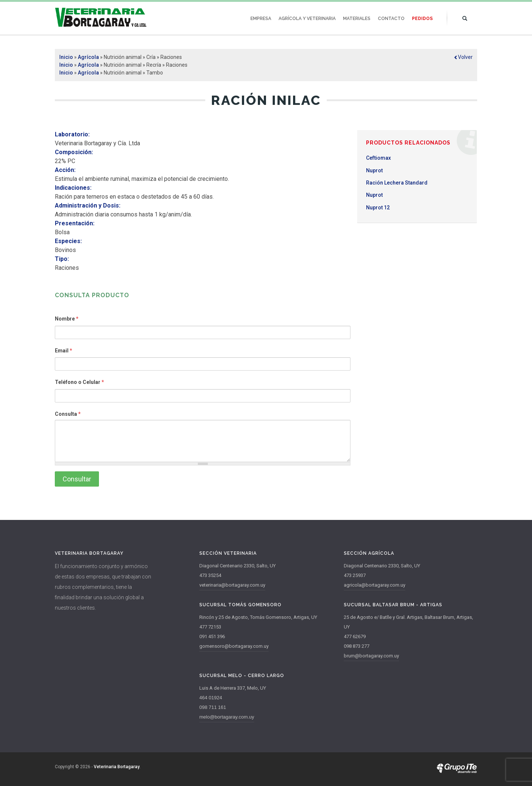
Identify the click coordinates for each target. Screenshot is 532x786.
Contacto (391, 19)
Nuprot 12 (378, 208)
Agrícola (88, 57)
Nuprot (374, 170)
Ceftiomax (378, 158)
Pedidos (422, 19)
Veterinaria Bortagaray (117, 767)
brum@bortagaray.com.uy (371, 656)
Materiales (357, 19)
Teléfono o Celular (79, 382)
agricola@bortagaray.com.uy (375, 585)
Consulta (68, 414)
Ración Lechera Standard (397, 183)
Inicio (66, 57)
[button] (463, 57)
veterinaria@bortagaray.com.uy (232, 585)
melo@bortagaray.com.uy (227, 717)
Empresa (261, 19)
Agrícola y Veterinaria (307, 19)
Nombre (67, 319)
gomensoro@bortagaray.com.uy (234, 646)
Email (64, 351)
